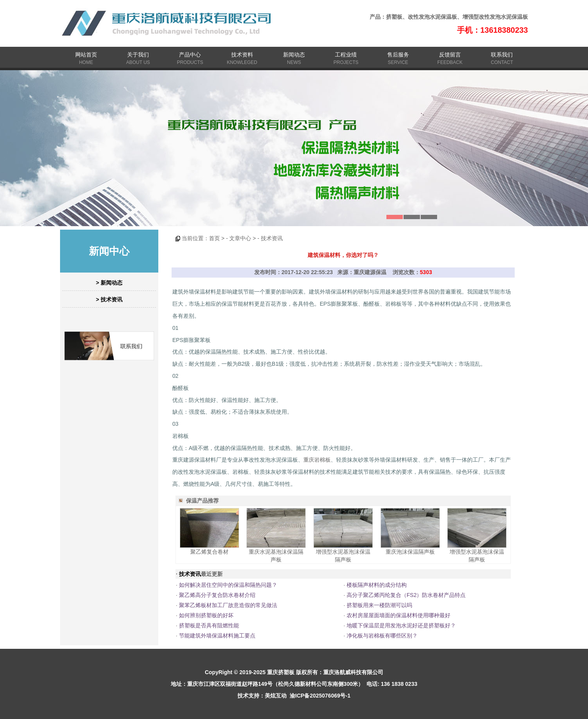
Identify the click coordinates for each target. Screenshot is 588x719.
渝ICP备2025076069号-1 (320, 696)
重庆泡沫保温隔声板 (410, 552)
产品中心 (190, 55)
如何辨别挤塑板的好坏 (206, 615)
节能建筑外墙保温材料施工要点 (217, 636)
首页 (214, 238)
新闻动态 (294, 55)
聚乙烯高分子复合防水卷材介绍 (217, 595)
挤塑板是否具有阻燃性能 (209, 625)
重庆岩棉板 (317, 460)
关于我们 (138, 55)
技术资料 (242, 55)
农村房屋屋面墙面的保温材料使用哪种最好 (398, 615)
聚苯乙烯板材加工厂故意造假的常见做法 (228, 605)
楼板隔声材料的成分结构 (377, 585)
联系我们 (502, 55)
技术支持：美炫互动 (262, 696)
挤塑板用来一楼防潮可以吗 (379, 605)
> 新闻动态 (109, 283)
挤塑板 (394, 17)
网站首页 (86, 55)
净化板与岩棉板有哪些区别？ (382, 636)
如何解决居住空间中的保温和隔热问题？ (228, 585)
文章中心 (240, 238)
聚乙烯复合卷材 (209, 552)
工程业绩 (346, 55)
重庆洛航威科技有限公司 (353, 672)
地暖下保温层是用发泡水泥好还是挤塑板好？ (401, 625)
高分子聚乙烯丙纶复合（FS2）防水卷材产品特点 (406, 595)
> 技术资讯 (109, 299)
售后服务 (398, 55)
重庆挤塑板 (281, 672)
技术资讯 (272, 238)
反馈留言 (450, 55)
